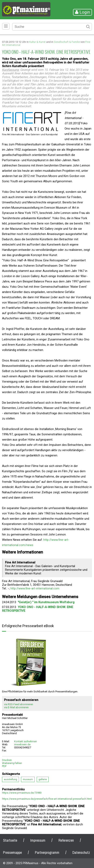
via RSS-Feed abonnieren (19, 704)
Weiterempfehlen (12, 763)
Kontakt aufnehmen (26, 741)
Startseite (10, 840)
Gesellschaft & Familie (67, 42)
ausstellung (10, 779)
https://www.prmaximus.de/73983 (22, 793)
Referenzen (66, 840)
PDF (4, 766)
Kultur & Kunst (37, 42)
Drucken (7, 760)
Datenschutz (81, 852)
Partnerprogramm (47, 852)
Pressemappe (12, 852)
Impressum (38, 840)
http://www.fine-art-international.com (35, 588)
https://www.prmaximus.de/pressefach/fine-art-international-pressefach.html (47, 799)
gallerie (43, 779)
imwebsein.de (22, 744)
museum (28, 779)
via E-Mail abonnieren (16, 707)
